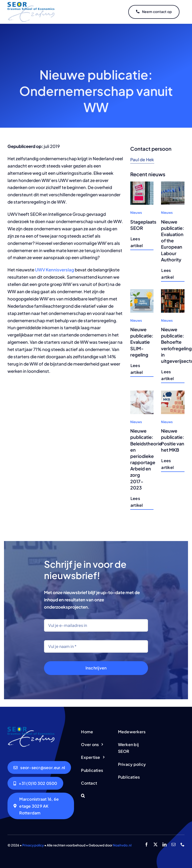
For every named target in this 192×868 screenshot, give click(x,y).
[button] (96, 796)
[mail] (173, 844)
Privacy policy (33, 845)
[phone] (182, 844)
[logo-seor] (31, 4)
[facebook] (146, 844)
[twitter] (155, 844)
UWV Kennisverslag (54, 270)
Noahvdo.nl (122, 845)
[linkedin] (164, 844)
